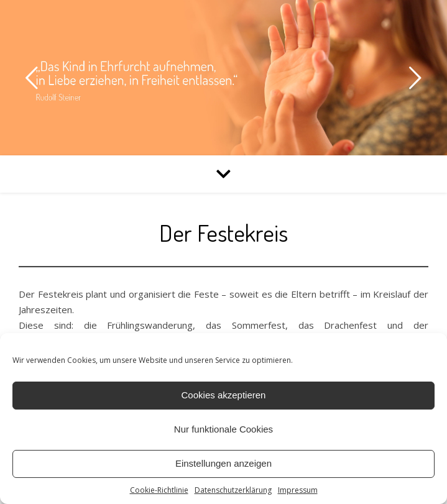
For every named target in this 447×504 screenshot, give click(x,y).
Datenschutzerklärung (233, 490)
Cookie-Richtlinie (159, 490)
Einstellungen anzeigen (223, 463)
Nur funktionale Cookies (223, 429)
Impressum (298, 490)
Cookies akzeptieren (224, 395)
